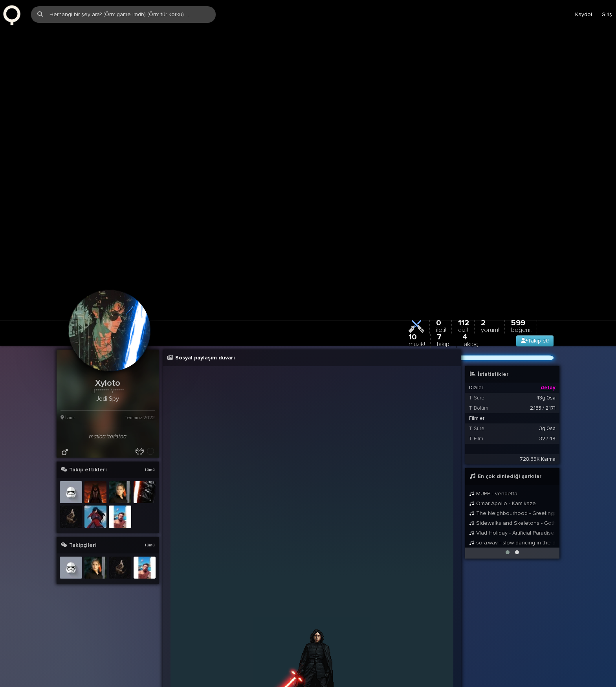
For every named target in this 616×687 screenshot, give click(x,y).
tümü (150, 425)
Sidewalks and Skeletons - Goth (512, 478)
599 (521, 281)
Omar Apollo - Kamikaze (502, 459)
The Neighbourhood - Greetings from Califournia (512, 468)
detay (548, 343)
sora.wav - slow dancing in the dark (512, 498)
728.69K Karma (538, 414)
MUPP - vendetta (493, 449)
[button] (508, 507)
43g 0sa (546, 353)
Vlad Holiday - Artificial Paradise (512, 488)
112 (464, 281)
